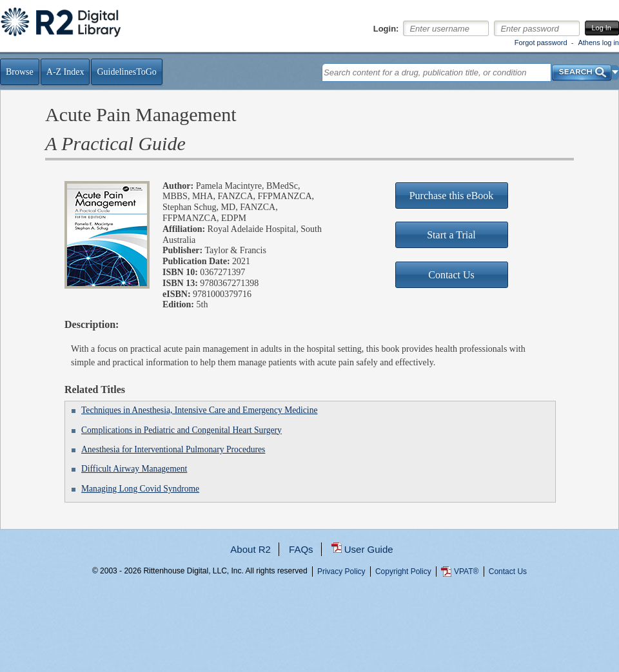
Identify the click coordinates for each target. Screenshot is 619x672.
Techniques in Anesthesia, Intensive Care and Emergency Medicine (199, 410)
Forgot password (541, 43)
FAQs (301, 549)
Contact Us (508, 571)
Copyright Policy (403, 571)
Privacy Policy (341, 571)
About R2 (251, 549)
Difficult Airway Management (134, 469)
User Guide (369, 549)
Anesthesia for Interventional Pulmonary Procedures (173, 449)
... (310, 618)
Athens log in (598, 43)
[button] (615, 72)
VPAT (466, 571)
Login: (386, 29)
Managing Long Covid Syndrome (140, 489)
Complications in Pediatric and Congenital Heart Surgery (182, 430)
